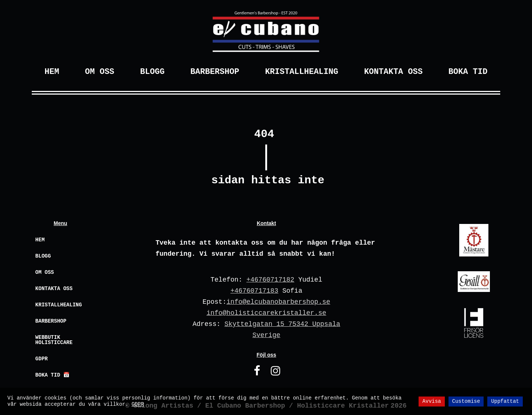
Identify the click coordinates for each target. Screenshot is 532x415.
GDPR (42, 359)
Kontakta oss (54, 289)
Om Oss (100, 72)
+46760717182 (270, 280)
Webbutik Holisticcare (54, 340)
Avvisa (432, 401)
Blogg (152, 72)
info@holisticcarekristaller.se (266, 313)
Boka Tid (468, 72)
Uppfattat (505, 401)
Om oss (45, 272)
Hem (52, 72)
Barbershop (215, 72)
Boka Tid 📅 (53, 375)
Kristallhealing (301, 72)
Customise (466, 401)
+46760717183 (255, 291)
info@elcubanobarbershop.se (278, 302)
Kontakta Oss (393, 72)
